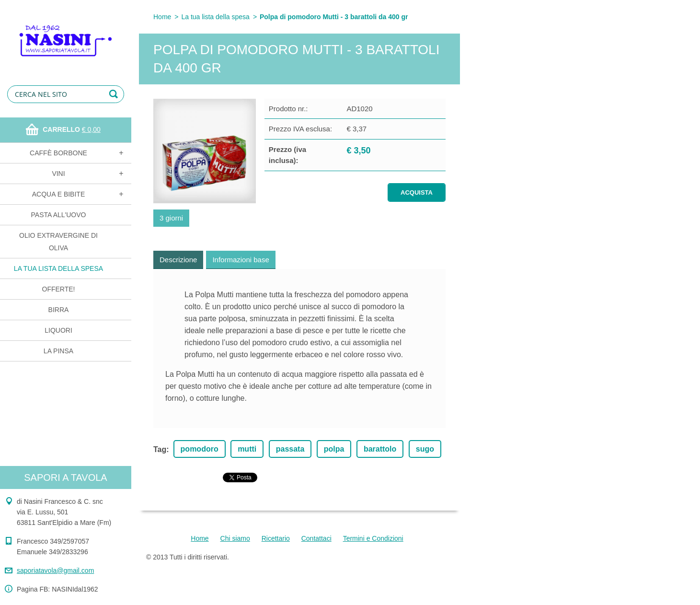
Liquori (58, 330)
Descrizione (178, 260)
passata (290, 449)
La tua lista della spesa (58, 268)
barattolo (380, 449)
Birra (59, 310)
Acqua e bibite (58, 194)
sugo (425, 449)
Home (162, 17)
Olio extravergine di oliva (58, 242)
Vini (58, 174)
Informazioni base (241, 260)
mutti (247, 449)
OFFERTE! (59, 289)
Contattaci (316, 538)
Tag (160, 449)
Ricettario (276, 538)
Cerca (115, 94)
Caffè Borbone (58, 153)
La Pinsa (58, 351)
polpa (334, 449)
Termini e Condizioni (373, 538)
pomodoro (200, 449)
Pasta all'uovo (59, 215)
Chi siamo (235, 538)
